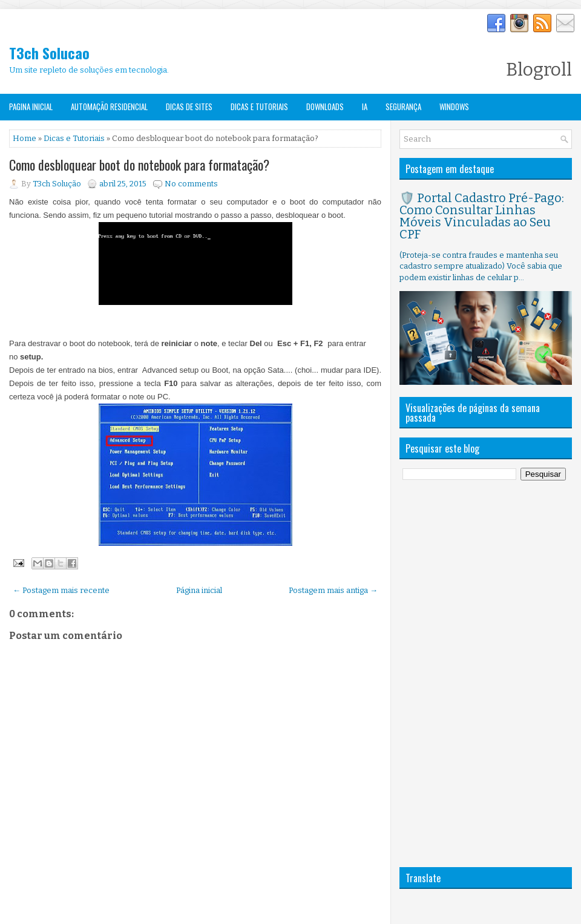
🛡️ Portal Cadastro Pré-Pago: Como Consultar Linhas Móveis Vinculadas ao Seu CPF (482, 216)
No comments (191, 184)
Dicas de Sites (189, 106)
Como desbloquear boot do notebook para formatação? (139, 165)
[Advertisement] (443, 673)
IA (365, 106)
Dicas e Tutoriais (259, 106)
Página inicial (199, 590)
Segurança (403, 106)
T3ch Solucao (49, 53)
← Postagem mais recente (61, 590)
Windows (454, 106)
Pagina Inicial (31, 106)
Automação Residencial (109, 106)
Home (25, 138)
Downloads (325, 106)
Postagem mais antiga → (333, 590)
